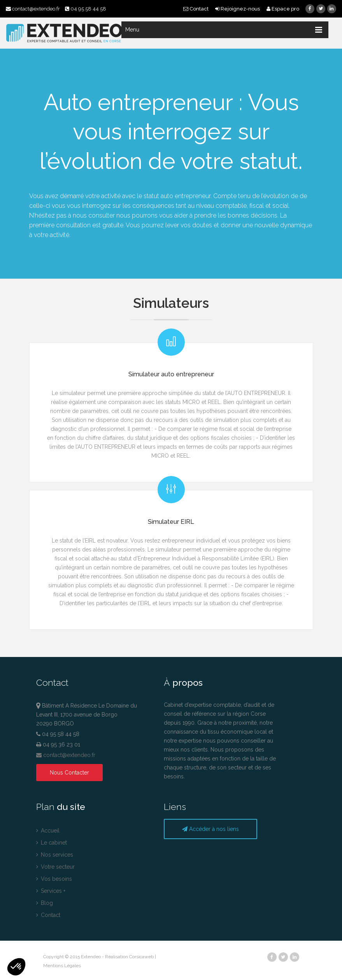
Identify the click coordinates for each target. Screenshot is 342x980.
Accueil (48, 831)
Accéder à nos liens (210, 829)
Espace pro (283, 9)
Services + (51, 891)
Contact (196, 9)
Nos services (55, 855)
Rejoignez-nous (238, 9)
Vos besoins (54, 879)
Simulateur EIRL (171, 522)
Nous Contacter (69, 773)
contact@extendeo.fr (33, 9)
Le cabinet (52, 843)
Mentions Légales (62, 966)
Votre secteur (55, 867)
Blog (45, 903)
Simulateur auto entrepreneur (171, 374)
